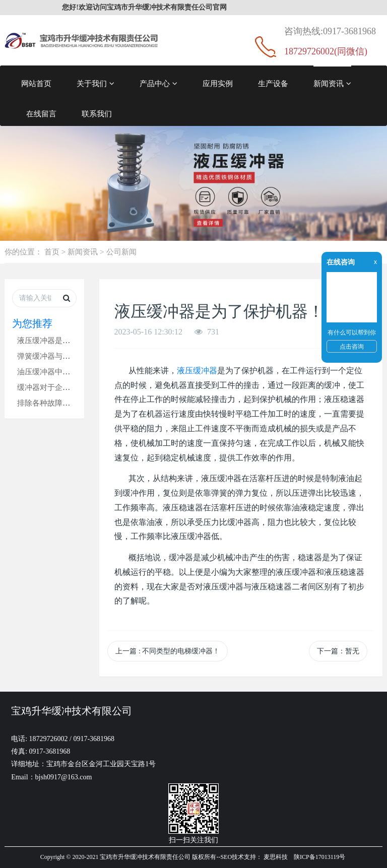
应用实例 (218, 83)
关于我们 (95, 84)
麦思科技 (276, 857)
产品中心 (158, 84)
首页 (52, 252)
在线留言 (41, 114)
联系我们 (97, 114)
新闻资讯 (332, 84)
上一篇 (168, 651)
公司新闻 (121, 252)
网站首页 (36, 83)
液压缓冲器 (197, 371)
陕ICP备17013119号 (319, 857)
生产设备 (273, 83)
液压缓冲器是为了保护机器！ (66, 340)
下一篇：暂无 (338, 651)
